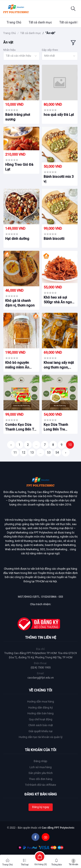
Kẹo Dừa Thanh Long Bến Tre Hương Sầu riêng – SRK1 (58, 427)
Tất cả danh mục (40, 22)
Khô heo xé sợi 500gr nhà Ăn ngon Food (59, 300)
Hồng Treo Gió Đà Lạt (19, 167)
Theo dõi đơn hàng (41, 779)
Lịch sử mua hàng (41, 767)
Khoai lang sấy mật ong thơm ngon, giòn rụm (59, 365)
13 (32, 453)
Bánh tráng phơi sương (18, 117)
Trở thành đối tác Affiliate (40, 785)
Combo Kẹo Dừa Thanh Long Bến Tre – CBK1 (21, 427)
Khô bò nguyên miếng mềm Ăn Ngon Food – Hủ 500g (18, 365)
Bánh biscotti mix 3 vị (59, 179)
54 (57, 453)
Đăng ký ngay (41, 807)
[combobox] (21, 56)
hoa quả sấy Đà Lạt (59, 115)
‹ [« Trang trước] (11, 445)
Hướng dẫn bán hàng (40, 713)
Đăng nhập (40, 761)
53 (49, 453)
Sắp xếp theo (50, 50)
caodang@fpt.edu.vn (41, 678)
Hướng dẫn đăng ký (40, 708)
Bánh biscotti (54, 239)
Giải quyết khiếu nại (40, 731)
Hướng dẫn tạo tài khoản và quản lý (41, 737)
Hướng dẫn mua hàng (41, 701)
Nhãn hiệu (9, 50)
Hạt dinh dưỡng (17, 239)
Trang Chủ (14, 22)
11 (15, 453)
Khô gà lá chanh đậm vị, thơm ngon (20, 303)
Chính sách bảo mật (41, 725)
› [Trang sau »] (66, 453)
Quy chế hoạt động (41, 719)
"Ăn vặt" (50, 33)
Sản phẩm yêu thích (41, 773)
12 (24, 453)
